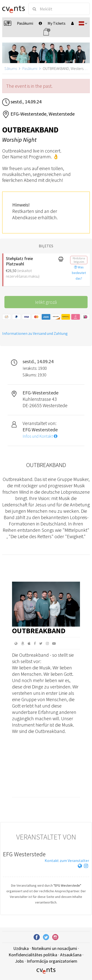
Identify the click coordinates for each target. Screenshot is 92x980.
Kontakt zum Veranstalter (67, 860)
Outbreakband (39, 631)
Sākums (11, 68)
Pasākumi (30, 68)
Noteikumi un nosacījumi (54, 948)
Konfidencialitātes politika (33, 955)
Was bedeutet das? (79, 273)
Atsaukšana (71, 955)
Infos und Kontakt (40, 436)
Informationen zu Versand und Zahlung (35, 333)
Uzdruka (21, 948)
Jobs (19, 961)
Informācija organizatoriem (52, 961)
